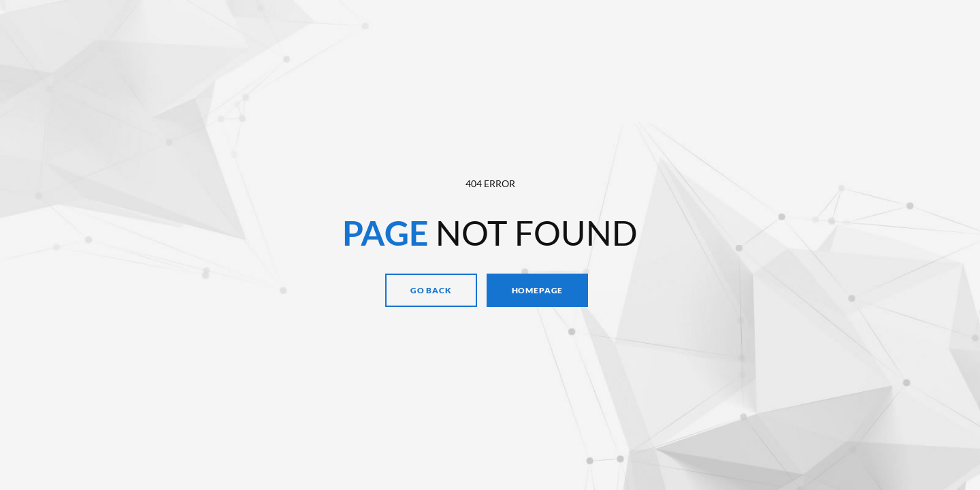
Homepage (538, 290)
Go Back (431, 290)
